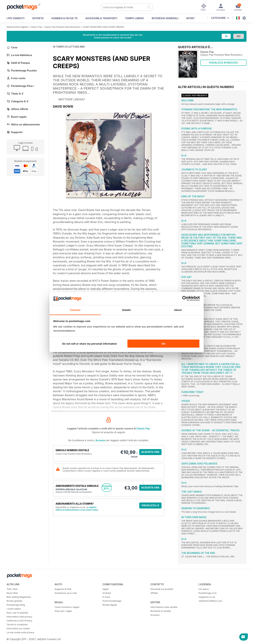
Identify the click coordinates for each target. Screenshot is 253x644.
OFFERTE (38, 18)
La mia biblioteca (19, 55)
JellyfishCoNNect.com (210, 601)
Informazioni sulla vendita (164, 607)
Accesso (100, 440)
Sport (190, 18)
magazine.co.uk (207, 597)
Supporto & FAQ (63, 589)
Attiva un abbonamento (23, 124)
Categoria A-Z (18, 101)
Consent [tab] (75, 310)
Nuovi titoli (12, 593)
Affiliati (154, 593)
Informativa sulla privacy (20, 617)
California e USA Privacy (20, 621)
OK (163, 344)
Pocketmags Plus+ (20, 86)
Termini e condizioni (17, 624)
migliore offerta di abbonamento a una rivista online (77, 509)
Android (107, 593)
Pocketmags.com (208, 593)
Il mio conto (16, 78)
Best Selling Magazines (19, 597)
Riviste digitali (110, 605)
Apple (106, 589)
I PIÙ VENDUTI (16, 18)
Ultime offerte (17, 109)
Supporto (15, 132)
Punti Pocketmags (112, 601)
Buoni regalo (17, 117)
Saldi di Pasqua (18, 63)
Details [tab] (127, 310)
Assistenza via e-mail (66, 593)
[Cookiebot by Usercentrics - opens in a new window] (185, 299)
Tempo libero (134, 18)
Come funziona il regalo (67, 607)
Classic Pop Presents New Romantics (62, 27)
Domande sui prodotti (162, 589)
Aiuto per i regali (63, 611)
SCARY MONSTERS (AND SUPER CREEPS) (104, 27)
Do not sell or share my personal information (90, 344)
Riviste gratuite (14, 601)
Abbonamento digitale (17, 27)
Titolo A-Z (15, 94)
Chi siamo (204, 589)
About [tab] (178, 310)
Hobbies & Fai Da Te (64, 18)
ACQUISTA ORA (150, 452)
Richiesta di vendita (161, 611)
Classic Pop (36, 27)
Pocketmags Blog (16, 605)
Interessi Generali (165, 18)
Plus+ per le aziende (17, 613)
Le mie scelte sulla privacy (21, 632)
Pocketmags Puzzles (22, 70)
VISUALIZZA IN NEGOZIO (223, 63)
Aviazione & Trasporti (101, 18)
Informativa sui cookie (18, 628)
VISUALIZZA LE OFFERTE (150, 506)
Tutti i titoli (12, 589)
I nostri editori (14, 609)
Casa (12, 47)
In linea (106, 597)
